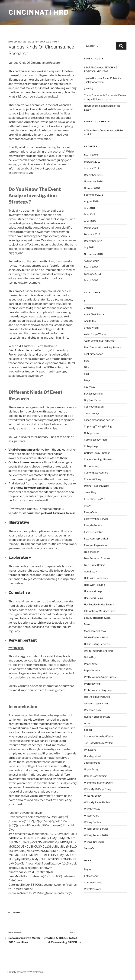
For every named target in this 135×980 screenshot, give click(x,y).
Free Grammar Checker (97, 558)
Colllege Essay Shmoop (97, 453)
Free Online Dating (94, 565)
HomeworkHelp (93, 591)
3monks (89, 308)
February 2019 (92, 162)
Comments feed (93, 882)
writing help (16, 648)
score (87, 723)
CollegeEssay (92, 433)
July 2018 (89, 208)
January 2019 (92, 168)
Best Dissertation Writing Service (103, 347)
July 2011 (89, 247)
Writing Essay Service (96, 829)
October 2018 (92, 188)
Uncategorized (92, 756)
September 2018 (94, 195)
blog (17, 912)
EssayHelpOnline (94, 532)
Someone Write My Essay (98, 736)
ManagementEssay (95, 631)
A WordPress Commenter (99, 130)
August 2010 (91, 261)
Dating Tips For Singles (97, 486)
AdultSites (90, 321)
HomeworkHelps (93, 598)
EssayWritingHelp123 (96, 538)
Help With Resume (94, 585)
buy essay (90, 387)
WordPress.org (92, 889)
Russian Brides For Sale (97, 717)
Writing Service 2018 (96, 835)
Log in (87, 869)
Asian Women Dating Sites (99, 341)
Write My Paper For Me (97, 802)
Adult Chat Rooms (94, 314)
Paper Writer (91, 664)
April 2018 (90, 221)
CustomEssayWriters (96, 473)
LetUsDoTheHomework (97, 618)
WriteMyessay (92, 809)
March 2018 (91, 228)
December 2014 (93, 241)
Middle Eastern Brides (96, 637)
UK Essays (90, 750)
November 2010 (93, 254)
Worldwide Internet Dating (99, 783)
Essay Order (91, 512)
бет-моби (89, 848)
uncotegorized (92, 763)
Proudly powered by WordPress (25, 972)
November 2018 (93, 181)
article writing (92, 328)
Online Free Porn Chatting (98, 651)
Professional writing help (98, 690)
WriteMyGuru (92, 816)
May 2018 (90, 214)
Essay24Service (93, 525)
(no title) (89, 88)
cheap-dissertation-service (99, 420)
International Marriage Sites (100, 611)
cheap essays (92, 413)
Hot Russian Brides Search (99, 604)
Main (87, 624)
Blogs (87, 380)
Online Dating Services (97, 644)
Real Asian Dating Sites (97, 697)
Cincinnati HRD (39, 12)
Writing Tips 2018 (94, 842)
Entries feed (91, 876)
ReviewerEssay (93, 710)
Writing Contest (93, 822)
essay (87, 506)
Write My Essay (93, 796)
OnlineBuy (90, 657)
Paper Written (92, 670)
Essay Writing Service (96, 519)
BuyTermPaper (93, 400)
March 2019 (91, 155)
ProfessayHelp (92, 684)
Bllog (87, 367)
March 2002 (91, 280)
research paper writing (97, 703)
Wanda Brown (50, 42)
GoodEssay (90, 571)
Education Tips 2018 (96, 499)
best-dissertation (94, 354)
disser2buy (90, 492)
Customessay (92, 466)
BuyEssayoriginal (94, 394)
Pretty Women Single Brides (100, 677)
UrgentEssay (91, 769)
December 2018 (93, 175)
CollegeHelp (91, 446)
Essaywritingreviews (96, 545)
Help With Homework (96, 578)
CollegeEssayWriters (96, 440)
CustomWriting (93, 479)
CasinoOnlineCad (94, 407)
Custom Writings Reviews (98, 459)
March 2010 (91, 267)
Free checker (91, 552)
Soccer (88, 730)
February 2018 (92, 234)
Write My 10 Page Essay (98, 789)
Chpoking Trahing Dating (98, 426)
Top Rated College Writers (99, 743)
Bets (87, 361)
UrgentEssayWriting (95, 776)
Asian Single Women (96, 334)
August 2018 (91, 201)
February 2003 (92, 274)
